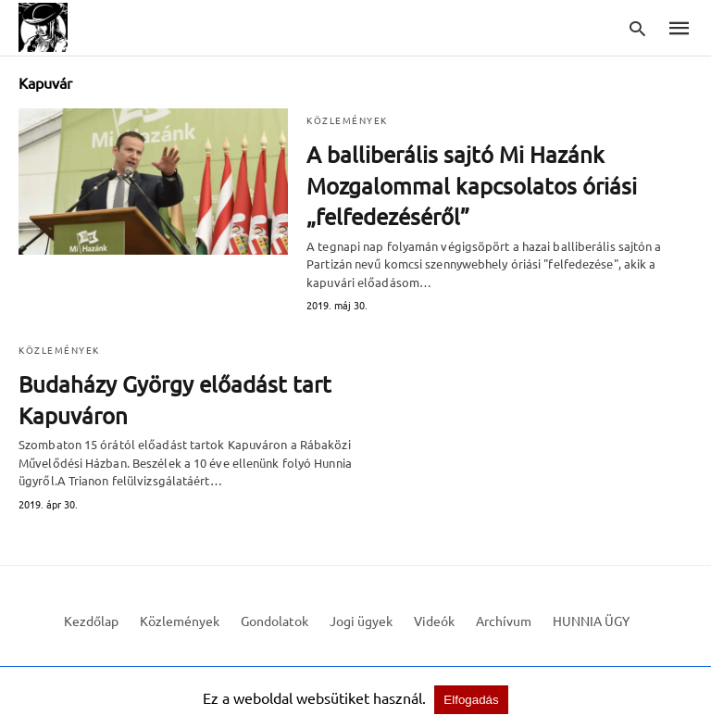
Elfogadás (462, 698)
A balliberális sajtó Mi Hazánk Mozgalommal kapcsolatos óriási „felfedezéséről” (462, 185)
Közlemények (349, 120)
